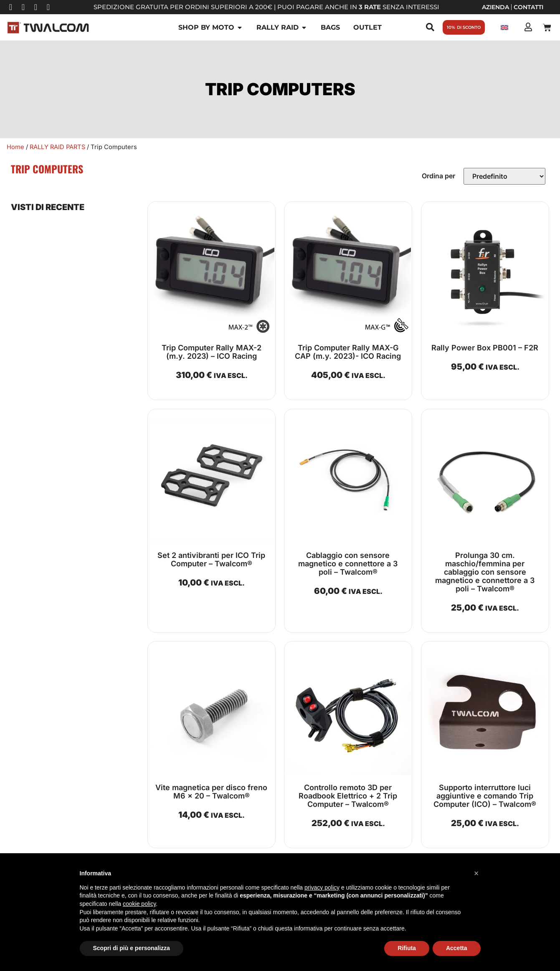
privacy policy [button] (322, 887)
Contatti (528, 7)
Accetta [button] (457, 948)
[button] (476, 873)
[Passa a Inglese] (504, 27)
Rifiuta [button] (407, 948)
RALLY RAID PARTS (57, 147)
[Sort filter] (504, 176)
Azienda (495, 7)
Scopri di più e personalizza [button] (132, 948)
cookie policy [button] (139, 904)
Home (15, 147)
